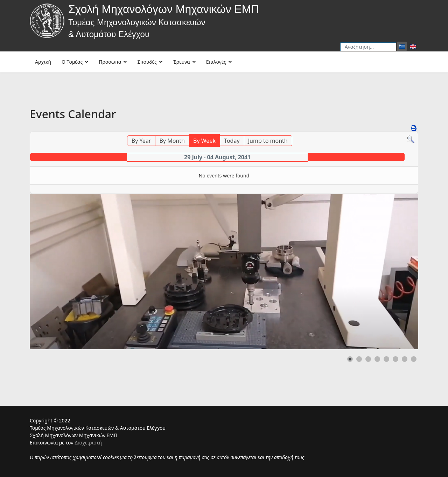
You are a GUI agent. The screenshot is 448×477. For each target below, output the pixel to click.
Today (232, 141)
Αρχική (43, 62)
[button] (350, 359)
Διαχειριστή (88, 443)
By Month (172, 141)
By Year (141, 141)
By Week (204, 141)
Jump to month (268, 141)
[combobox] (368, 47)
